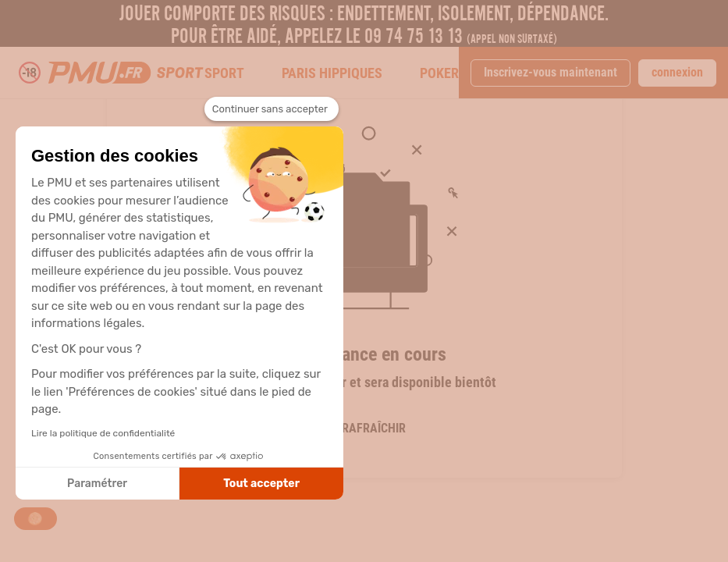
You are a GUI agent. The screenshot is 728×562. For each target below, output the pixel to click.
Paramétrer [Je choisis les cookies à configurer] (97, 484)
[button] (36, 519)
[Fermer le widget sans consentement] (272, 109)
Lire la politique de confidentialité (103, 433)
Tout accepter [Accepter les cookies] (261, 484)
